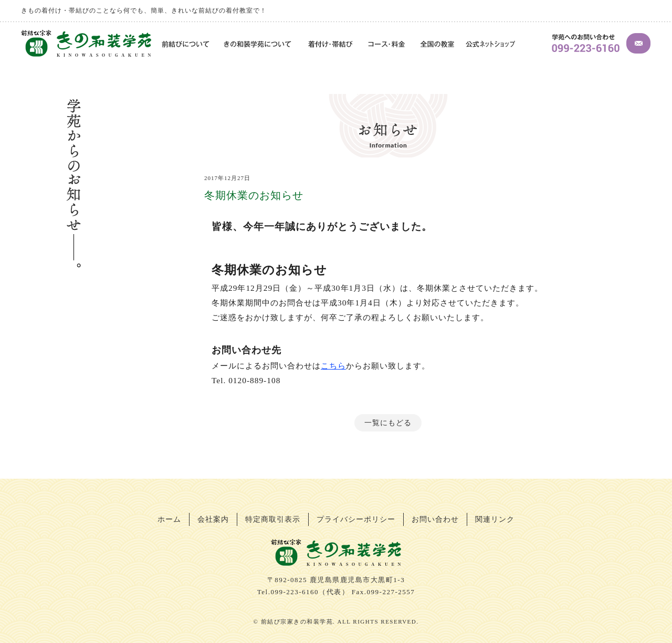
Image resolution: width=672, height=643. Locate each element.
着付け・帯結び (331, 45)
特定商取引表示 (273, 519)
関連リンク (495, 519)
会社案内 (213, 519)
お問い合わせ (435, 519)
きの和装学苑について (259, 45)
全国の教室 (437, 45)
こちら (333, 366)
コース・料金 (387, 45)
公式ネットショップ (490, 45)
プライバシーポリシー (356, 519)
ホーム (169, 519)
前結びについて (184, 45)
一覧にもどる (388, 423)
